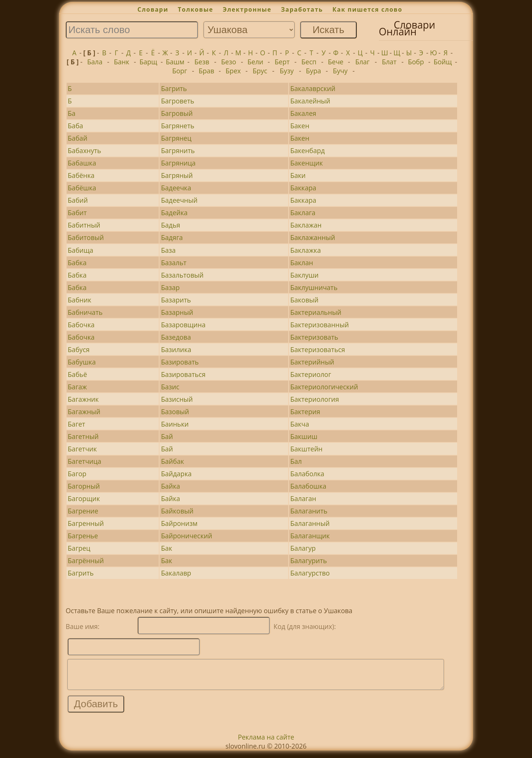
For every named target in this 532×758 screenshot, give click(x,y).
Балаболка (307, 474)
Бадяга (172, 237)
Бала (95, 62)
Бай (167, 436)
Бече (336, 62)
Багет (76, 424)
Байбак (173, 461)
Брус (260, 71)
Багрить (174, 88)
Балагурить (308, 561)
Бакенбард (307, 150)
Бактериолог (311, 374)
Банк (122, 62)
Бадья (171, 225)
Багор (77, 474)
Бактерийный (312, 362)
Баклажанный (312, 237)
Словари (153, 9)
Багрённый (86, 561)
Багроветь (178, 101)
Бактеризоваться (318, 349)
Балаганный (310, 523)
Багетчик (82, 449)
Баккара (303, 188)
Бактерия (305, 412)
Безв (202, 62)
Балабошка (308, 486)
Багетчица (84, 461)
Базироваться (183, 374)
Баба (75, 126)
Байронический (187, 536)
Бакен (300, 126)
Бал (296, 461)
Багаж (77, 387)
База (168, 250)
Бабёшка (82, 188)
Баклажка (305, 250)
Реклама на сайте (266, 743)
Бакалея (303, 113)
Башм (175, 62)
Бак (167, 548)
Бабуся (79, 349)
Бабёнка (81, 175)
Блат (389, 62)
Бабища (81, 250)
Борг (180, 71)
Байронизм (179, 523)
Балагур (303, 548)
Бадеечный (179, 200)
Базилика (176, 349)
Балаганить (309, 511)
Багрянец (176, 138)
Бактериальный (316, 312)
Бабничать (85, 312)
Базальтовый (182, 275)
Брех (233, 71)
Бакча (299, 424)
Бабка (77, 263)
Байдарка (176, 474)
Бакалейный (310, 101)
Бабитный (84, 225)
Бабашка (82, 163)
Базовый (175, 412)
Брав (206, 71)
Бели (255, 62)
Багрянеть (178, 126)
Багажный (84, 412)
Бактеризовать (314, 337)
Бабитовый (86, 237)
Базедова (176, 337)
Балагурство (310, 573)
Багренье (83, 536)
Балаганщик (310, 536)
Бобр (416, 62)
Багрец (79, 548)
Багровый (177, 113)
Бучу (340, 71)
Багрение (83, 511)
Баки (298, 175)
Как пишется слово (368, 9)
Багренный (86, 523)
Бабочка (81, 325)
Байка (171, 486)
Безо (229, 62)
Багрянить (178, 150)
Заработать (302, 9)
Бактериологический (324, 387)
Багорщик (84, 498)
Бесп (309, 62)
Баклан (302, 263)
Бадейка (174, 213)
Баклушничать (314, 287)
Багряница (178, 163)
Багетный (83, 436)
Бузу (287, 71)
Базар (170, 287)
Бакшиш (304, 436)
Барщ (148, 62)
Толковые (196, 9)
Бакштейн (306, 449)
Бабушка (82, 362)
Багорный (84, 486)
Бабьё (77, 374)
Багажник (83, 399)
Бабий (78, 200)
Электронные (247, 9)
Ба (72, 113)
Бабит (77, 213)
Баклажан (306, 225)
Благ (362, 62)
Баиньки (175, 424)
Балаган (303, 498)
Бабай (78, 138)
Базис (170, 387)
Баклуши (304, 275)
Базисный (177, 399)
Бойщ (442, 62)
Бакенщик (306, 163)
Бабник (79, 300)
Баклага (303, 213)
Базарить (176, 300)
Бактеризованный (319, 325)
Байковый (177, 511)
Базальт (174, 263)
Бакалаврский (313, 88)
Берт (282, 62)
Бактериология (315, 399)
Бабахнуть (84, 150)
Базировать (180, 362)
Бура (313, 71)
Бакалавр (176, 573)
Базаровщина (183, 325)
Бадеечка (176, 188)
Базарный (177, 312)
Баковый (304, 300)
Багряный (177, 175)
